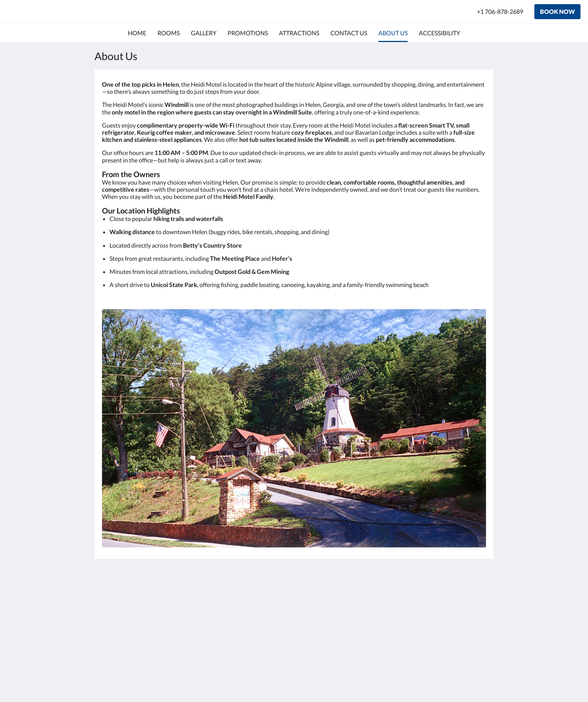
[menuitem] (137, 33)
